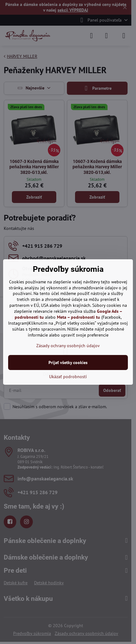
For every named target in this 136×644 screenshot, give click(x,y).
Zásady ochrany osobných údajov (68, 346)
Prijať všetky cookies (68, 363)
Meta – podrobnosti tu (78, 317)
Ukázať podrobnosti (68, 377)
